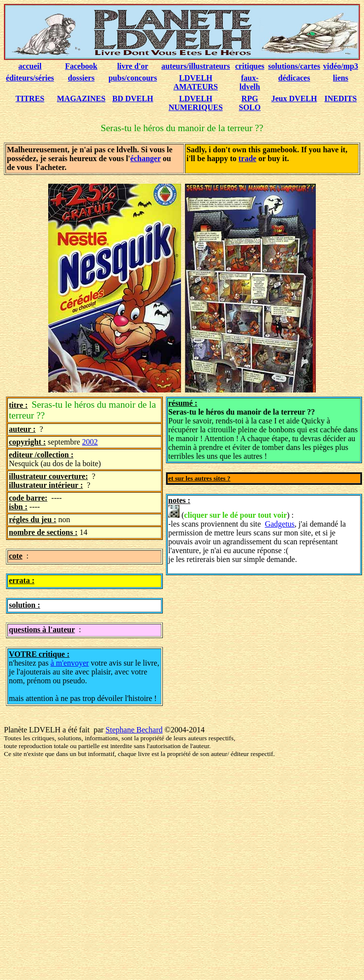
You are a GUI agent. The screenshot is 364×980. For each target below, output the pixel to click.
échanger (146, 158)
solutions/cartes (294, 66)
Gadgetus (279, 524)
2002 (90, 442)
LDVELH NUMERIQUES (196, 103)
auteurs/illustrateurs (196, 66)
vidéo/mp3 (341, 66)
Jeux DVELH (294, 98)
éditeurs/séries (30, 78)
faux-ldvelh (250, 82)
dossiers (81, 78)
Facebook (81, 66)
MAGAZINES (81, 98)
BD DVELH (133, 98)
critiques (250, 66)
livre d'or (133, 66)
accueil (30, 66)
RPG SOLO (250, 103)
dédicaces (294, 78)
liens (341, 78)
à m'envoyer (70, 663)
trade (247, 158)
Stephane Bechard (134, 730)
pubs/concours (133, 78)
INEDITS (341, 98)
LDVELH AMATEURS (196, 82)
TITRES (30, 98)
